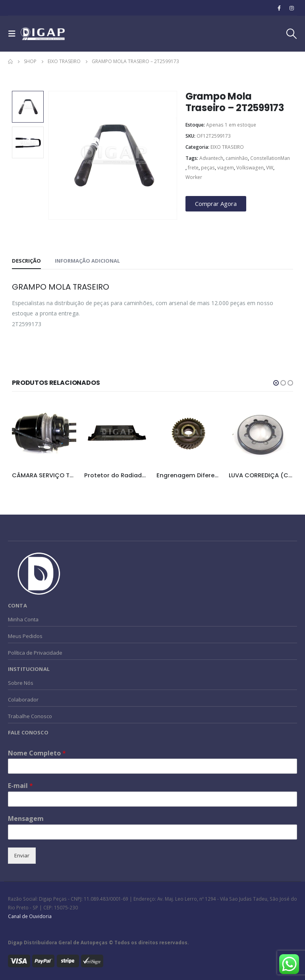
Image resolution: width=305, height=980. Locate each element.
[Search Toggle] (291, 34)
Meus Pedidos (25, 636)
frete (193, 168)
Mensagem (26, 819)
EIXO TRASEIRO (227, 147)
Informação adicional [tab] (87, 261)
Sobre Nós (21, 683)
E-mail (20, 786)
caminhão (237, 158)
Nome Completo (37, 753)
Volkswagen (250, 168)
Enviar (22, 855)
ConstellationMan (270, 158)
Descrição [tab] (26, 261)
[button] (276, 383)
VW (270, 168)
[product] (44, 433)
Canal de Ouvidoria (30, 916)
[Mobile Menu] (14, 34)
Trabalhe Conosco (30, 716)
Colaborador (23, 699)
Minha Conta (23, 619)
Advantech (211, 158)
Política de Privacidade (35, 653)
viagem (226, 168)
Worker (194, 177)
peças (208, 168)
